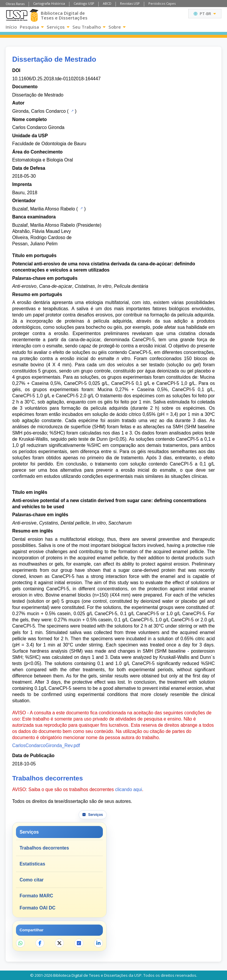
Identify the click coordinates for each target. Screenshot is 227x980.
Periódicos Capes (162, 3)
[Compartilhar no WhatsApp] (20, 943)
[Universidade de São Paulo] (17, 15)
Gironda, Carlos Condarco (39, 111)
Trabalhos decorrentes (44, 848)
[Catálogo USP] (72, 111)
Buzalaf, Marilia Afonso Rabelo (43, 209)
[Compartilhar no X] (59, 943)
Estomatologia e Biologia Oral (42, 160)
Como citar (31, 880)
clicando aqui (128, 789)
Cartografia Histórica (49, 3)
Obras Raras (15, 4)
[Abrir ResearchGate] (79, 943)
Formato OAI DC (37, 908)
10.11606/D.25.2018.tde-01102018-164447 (56, 79)
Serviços (58, 27)
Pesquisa (32, 27)
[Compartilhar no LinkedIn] (98, 943)
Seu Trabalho (89, 27)
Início (11, 27)
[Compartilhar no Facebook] (40, 943)
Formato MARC (36, 896)
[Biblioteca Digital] (34, 15)
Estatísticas (32, 864)
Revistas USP (130, 3)
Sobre (117, 27)
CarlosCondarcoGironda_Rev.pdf (46, 745)
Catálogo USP (84, 3)
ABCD (107, 3)
